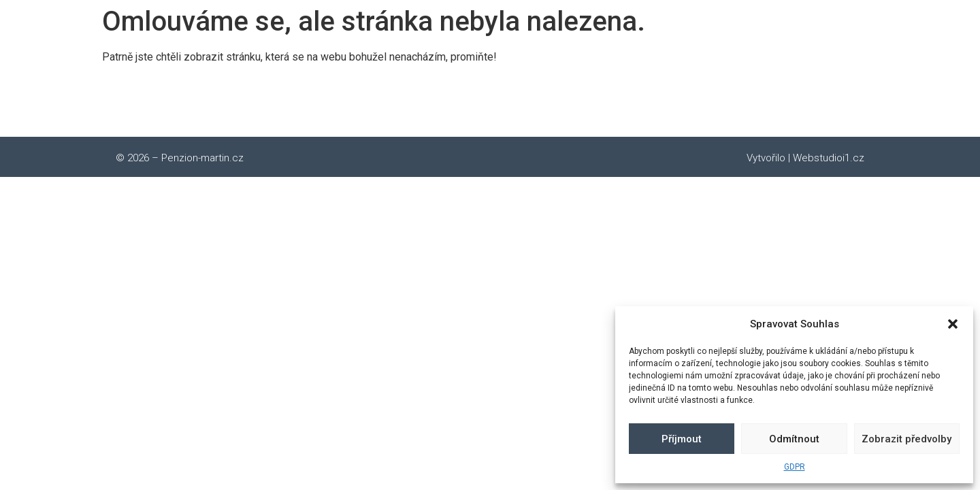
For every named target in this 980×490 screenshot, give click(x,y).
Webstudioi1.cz (829, 158)
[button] (953, 324)
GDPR (795, 467)
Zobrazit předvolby (906, 439)
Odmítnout (794, 439)
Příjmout (682, 439)
